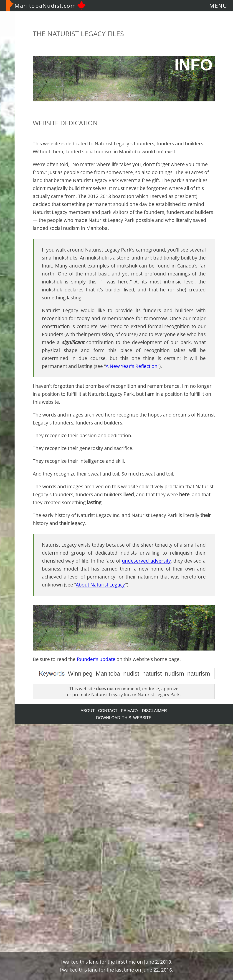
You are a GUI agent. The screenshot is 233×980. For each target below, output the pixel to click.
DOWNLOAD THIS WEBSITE (124, 718)
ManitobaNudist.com (46, 6)
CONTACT (108, 711)
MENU (218, 6)
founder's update (96, 659)
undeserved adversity (146, 561)
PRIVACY (130, 711)
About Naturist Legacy (100, 585)
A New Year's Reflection (132, 366)
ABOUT (88, 711)
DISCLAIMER (154, 711)
